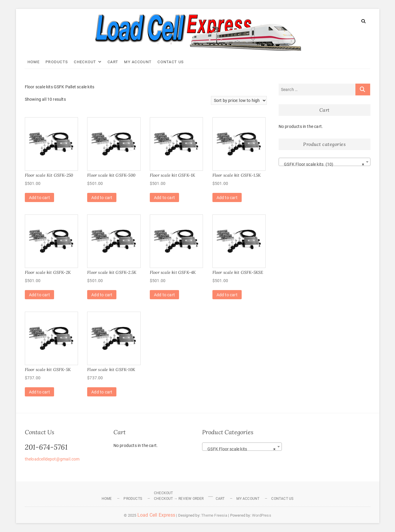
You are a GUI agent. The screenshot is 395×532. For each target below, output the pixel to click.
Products (57, 62)
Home (34, 62)
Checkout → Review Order (179, 499)
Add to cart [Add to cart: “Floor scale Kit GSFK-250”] (39, 198)
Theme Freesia (214, 515)
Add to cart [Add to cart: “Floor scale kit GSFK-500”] (102, 198)
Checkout (85, 62)
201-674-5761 (46, 447)
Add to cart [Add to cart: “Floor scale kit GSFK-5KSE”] (227, 295)
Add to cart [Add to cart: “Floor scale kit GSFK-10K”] (102, 392)
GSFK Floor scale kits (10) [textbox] (323, 164)
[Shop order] (239, 100)
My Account (138, 62)
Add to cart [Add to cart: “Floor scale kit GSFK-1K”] (164, 198)
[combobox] (325, 162)
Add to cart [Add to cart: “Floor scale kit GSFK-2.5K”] (102, 295)
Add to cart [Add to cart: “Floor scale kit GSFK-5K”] (39, 392)
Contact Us (171, 62)
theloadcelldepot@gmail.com (52, 459)
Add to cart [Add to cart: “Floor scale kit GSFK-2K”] (39, 295)
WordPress (262, 515)
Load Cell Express (156, 515)
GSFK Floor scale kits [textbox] (240, 449)
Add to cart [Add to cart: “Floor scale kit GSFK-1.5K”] (227, 198)
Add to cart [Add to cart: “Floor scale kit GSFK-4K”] (164, 295)
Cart (113, 62)
